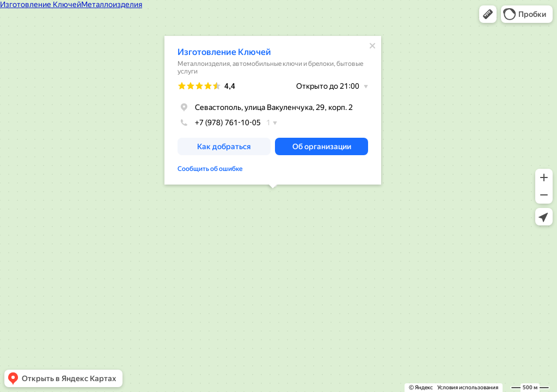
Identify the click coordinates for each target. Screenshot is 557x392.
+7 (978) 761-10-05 (219, 122)
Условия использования (468, 387)
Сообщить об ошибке (210, 169)
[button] (488, 14)
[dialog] (273, 110)
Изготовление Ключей (224, 52)
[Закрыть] (372, 46)
